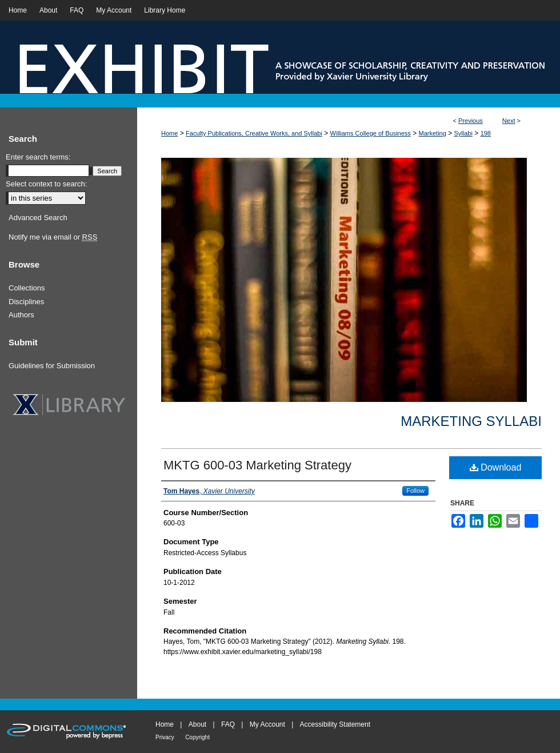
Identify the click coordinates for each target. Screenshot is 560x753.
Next (509, 121)
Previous (471, 121)
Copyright (197, 737)
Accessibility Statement (335, 724)
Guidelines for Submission (52, 366)
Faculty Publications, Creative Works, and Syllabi (254, 133)
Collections (27, 288)
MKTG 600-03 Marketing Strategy (257, 465)
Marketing (433, 133)
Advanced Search (38, 218)
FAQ (228, 724)
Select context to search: (46, 184)
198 (486, 133)
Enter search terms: (38, 157)
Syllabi (463, 133)
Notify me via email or (53, 237)
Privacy (165, 737)
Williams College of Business (371, 133)
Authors (21, 315)
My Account (267, 724)
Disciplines (26, 302)
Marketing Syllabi (471, 421)
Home (169, 133)
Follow (415, 491)
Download (496, 467)
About (197, 724)
